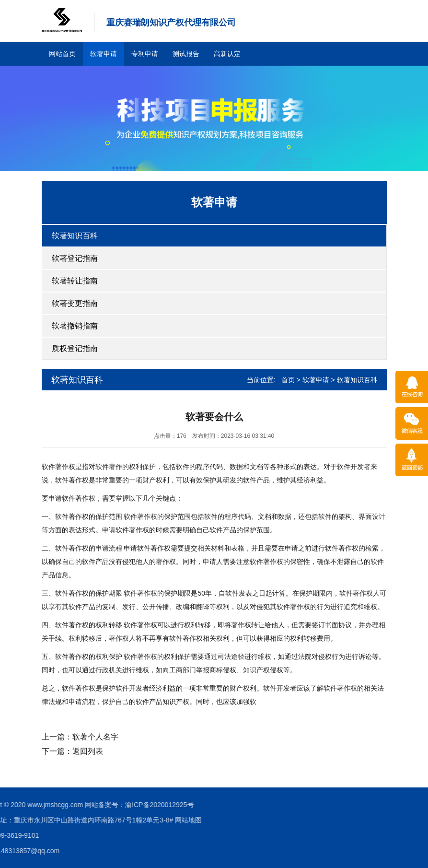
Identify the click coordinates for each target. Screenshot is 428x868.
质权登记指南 (75, 348)
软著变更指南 (75, 303)
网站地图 (89, 820)
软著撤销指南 (75, 326)
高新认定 (227, 54)
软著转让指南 (75, 281)
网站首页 (62, 54)
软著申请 (104, 54)
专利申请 (145, 54)
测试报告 (186, 54)
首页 (288, 380)
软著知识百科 (75, 236)
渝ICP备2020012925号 (60, 805)
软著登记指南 (75, 258)
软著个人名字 (95, 737)
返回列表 (88, 751)
